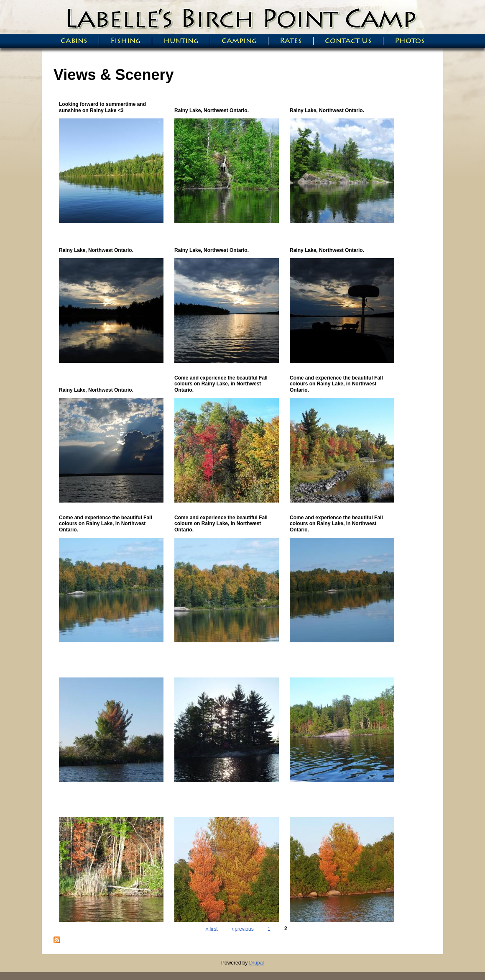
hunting (181, 41)
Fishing (125, 41)
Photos (410, 41)
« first (211, 929)
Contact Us (348, 41)
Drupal (257, 963)
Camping (239, 41)
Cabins (74, 41)
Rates (291, 41)
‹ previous (243, 929)
